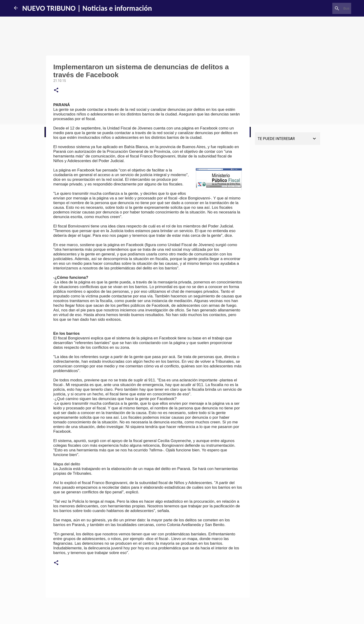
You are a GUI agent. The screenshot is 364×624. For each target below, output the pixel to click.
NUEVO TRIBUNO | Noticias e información (87, 8)
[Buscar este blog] (327, 8)
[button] (56, 90)
